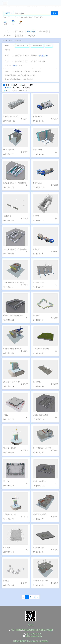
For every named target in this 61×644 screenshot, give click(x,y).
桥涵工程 (26, 56)
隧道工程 (18, 56)
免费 (16, 85)
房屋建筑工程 (43, 56)
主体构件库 (43, 31)
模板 (26, 17)
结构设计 (28, 71)
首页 (7, 31)
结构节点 (26, 61)
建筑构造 (18, 61)
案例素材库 (19, 36)
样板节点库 (31, 31)
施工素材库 (19, 31)
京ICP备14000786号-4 (20, 641)
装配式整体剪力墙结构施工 (26, 75)
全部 (7, 85)
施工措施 (34, 61)
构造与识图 (19, 71)
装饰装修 (42, 61)
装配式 (15, 65)
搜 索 (55, 13)
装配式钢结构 (28, 79)
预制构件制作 (37, 71)
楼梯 (31, 17)
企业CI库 (7, 36)
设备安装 (8, 65)
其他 (21, 65)
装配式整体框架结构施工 (13, 79)
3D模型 (8, 13)
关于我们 (30, 625)
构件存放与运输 (10, 75)
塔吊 (42, 17)
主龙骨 (36, 17)
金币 (24, 85)
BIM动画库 (31, 36)
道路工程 (34, 56)
